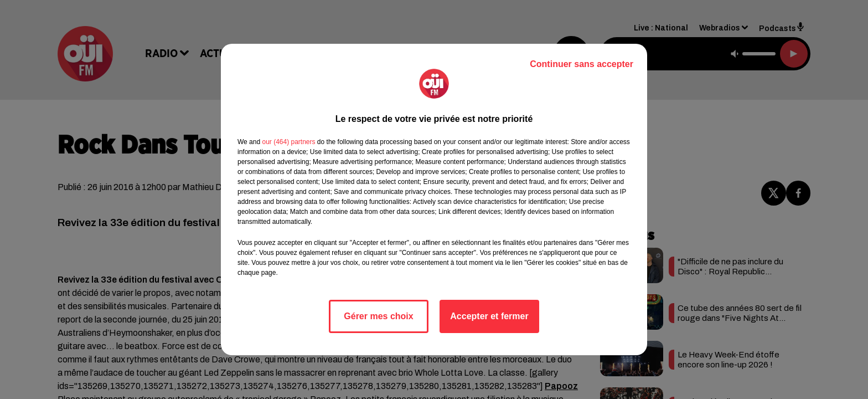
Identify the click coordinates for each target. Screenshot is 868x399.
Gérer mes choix (378, 316)
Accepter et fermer (489, 316)
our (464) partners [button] (288, 142)
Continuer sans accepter (582, 64)
